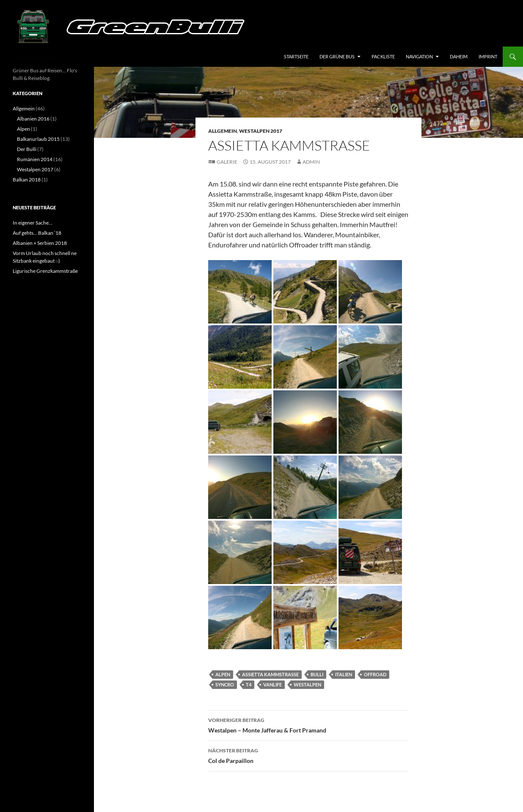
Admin (311, 162)
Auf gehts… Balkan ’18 (37, 233)
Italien (344, 674)
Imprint (488, 56)
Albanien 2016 (33, 119)
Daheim (459, 56)
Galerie (227, 162)
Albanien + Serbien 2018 (40, 243)
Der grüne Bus (337, 56)
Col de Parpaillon (308, 755)
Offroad (375, 674)
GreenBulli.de (36, 57)
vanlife (273, 684)
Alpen (223, 674)
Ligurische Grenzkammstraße (45, 271)
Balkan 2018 (27, 180)
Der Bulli (27, 149)
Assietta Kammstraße (270, 674)
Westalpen (307, 684)
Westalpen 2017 (261, 131)
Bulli (317, 674)
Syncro (225, 684)
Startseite (296, 56)
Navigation (419, 56)
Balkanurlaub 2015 (38, 139)
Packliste (383, 56)
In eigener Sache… (33, 223)
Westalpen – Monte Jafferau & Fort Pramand (308, 724)
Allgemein (223, 131)
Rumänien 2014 (35, 159)
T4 (249, 684)
